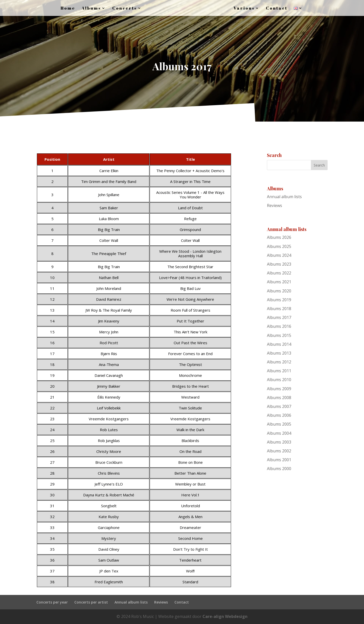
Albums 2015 (279, 335)
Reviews (275, 205)
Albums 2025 (279, 246)
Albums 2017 (279, 317)
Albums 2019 (279, 300)
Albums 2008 (279, 398)
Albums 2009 (279, 389)
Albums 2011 (279, 371)
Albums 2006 (279, 415)
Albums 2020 (279, 291)
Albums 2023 (279, 264)
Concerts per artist (91, 602)
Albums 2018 (279, 309)
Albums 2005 (279, 424)
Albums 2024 (279, 255)
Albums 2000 (279, 469)
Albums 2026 (279, 237)
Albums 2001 (279, 460)
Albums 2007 (279, 406)
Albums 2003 (279, 442)
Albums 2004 (279, 433)
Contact (182, 602)
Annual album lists (284, 197)
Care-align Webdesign (225, 616)
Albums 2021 (279, 282)
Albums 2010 (279, 380)
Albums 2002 (279, 451)
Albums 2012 (279, 362)
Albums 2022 (279, 273)
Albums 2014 (279, 344)
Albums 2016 (279, 326)
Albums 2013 (279, 353)
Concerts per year (52, 602)
